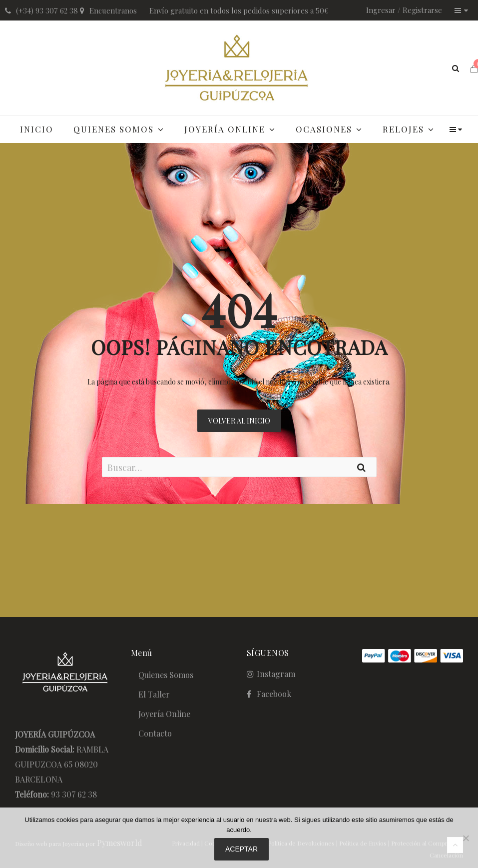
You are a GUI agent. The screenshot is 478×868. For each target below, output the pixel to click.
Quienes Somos (166, 675)
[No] (466, 838)
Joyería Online (164, 714)
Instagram (276, 674)
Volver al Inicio (239, 421)
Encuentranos (113, 10)
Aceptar (241, 849)
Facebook (274, 694)
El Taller (154, 694)
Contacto (155, 733)
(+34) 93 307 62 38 (47, 10)
